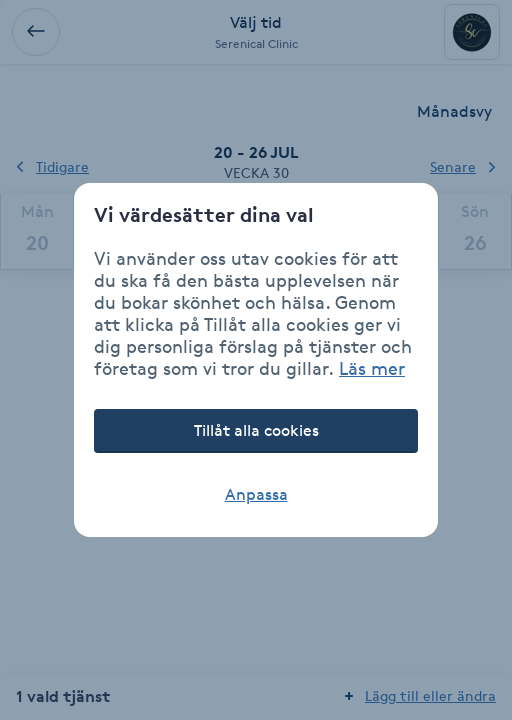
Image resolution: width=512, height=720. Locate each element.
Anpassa (256, 494)
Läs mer (372, 368)
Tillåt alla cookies (256, 430)
